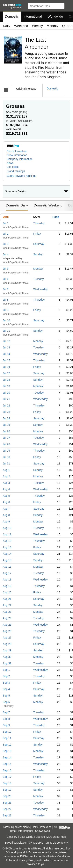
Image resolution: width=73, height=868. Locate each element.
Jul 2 (6, 234)
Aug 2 (6, 476)
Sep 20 (7, 796)
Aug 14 (7, 554)
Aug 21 (7, 599)
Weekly (37, 26)
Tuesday (38, 279)
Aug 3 (6, 483)
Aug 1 (6, 470)
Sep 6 (6, 702)
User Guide (26, 837)
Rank (56, 217)
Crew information (17, 155)
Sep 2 (6, 676)
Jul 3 (6, 244)
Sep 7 (6, 712)
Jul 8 (6, 300)
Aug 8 (6, 515)
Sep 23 (7, 815)
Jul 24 (6, 418)
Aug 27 (7, 638)
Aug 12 (7, 541)
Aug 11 (7, 534)
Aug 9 (6, 522)
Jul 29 (6, 451)
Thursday (39, 223)
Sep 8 (6, 719)
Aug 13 (7, 547)
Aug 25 (7, 625)
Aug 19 (7, 586)
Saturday (39, 244)
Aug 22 (7, 605)
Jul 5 (6, 269)
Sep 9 (6, 725)
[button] (68, 5)
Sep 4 (6, 689)
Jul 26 (6, 431)
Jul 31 (6, 463)
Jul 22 (6, 405)
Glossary (12, 837)
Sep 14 (7, 757)
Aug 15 (7, 560)
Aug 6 (6, 502)
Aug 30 (7, 657)
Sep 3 (6, 683)
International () (20, 121)
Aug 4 (6, 489)
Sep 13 (7, 751)
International (33, 17)
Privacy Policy (27, 860)
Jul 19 (6, 386)
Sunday (38, 254)
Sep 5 (6, 696)
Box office (13, 167)
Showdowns (43, 831)
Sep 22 (7, 809)
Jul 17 (6, 373)
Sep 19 (7, 790)
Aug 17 (7, 573)
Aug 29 (7, 650)
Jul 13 (6, 347)
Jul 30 (6, 457)
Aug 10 (7, 528)
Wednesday (40, 289)
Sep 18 (7, 783)
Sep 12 (7, 745)
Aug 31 (7, 663)
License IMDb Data (47, 837)
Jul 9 (6, 310)
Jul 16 (6, 367)
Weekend (21, 26)
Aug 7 (6, 509)
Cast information (17, 151)
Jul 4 (6, 254)
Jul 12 (6, 341)
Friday (37, 234)
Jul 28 (6, 444)
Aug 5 (6, 496)
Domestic (12, 17)
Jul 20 (6, 393)
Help (64, 837)
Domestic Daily (17, 205)
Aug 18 (7, 580)
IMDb (53, 843)
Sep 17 (7, 777)
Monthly (53, 26)
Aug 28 (7, 644)
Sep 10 (7, 732)
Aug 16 (7, 567)
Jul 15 (6, 360)
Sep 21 (7, 803)
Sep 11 (7, 738)
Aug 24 (7, 618)
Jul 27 (6, 438)
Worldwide (55, 17)
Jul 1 (6, 223)
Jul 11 (6, 331)
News (10, 163)
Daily (7, 26)
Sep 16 (7, 770)
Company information (20, 159)
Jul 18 (6, 380)
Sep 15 (7, 764)
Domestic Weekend (48, 205)
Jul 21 (6, 399)
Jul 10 (6, 320)
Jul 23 (6, 412)
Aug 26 (7, 631)
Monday (38, 269)
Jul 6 (6, 279)
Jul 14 (6, 354)
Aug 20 (7, 592)
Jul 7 (6, 289)
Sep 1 (6, 670)
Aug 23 (7, 612)
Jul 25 (6, 425)
